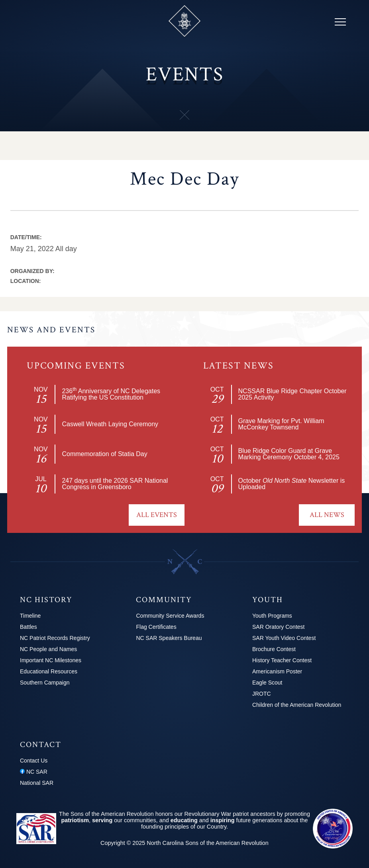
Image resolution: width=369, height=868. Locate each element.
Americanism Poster (277, 671)
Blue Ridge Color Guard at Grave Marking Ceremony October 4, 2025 (289, 454)
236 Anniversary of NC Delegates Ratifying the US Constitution (111, 394)
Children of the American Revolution (297, 705)
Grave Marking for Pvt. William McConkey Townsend (281, 424)
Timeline (30, 616)
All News (327, 515)
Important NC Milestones (51, 660)
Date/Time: (26, 237)
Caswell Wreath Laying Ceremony (110, 424)
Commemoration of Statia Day (104, 454)
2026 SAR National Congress (115, 484)
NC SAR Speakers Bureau (169, 638)
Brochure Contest (274, 649)
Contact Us (34, 761)
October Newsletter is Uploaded (292, 484)
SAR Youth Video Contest (284, 638)
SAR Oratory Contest (279, 627)
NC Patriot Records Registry (55, 638)
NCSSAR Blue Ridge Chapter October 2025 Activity (292, 394)
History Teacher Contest (282, 660)
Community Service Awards (170, 616)
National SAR (37, 783)
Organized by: (32, 271)
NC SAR (34, 772)
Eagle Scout (267, 683)
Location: (26, 281)
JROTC (262, 694)
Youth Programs (272, 616)
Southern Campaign (45, 683)
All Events (157, 515)
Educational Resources (49, 671)
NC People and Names (48, 649)
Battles (28, 627)
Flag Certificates (156, 627)
